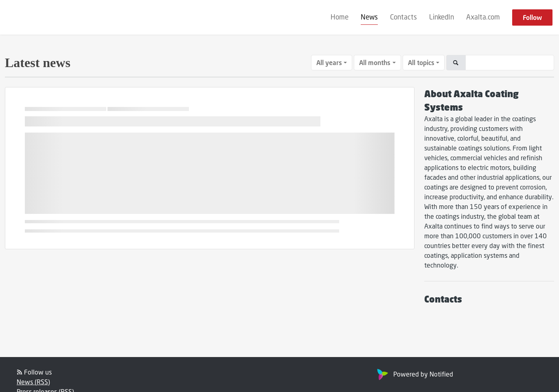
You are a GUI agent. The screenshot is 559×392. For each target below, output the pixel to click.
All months (375, 62)
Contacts (403, 17)
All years (329, 62)
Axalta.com (483, 17)
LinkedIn (442, 17)
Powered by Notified (414, 374)
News (369, 17)
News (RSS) (33, 382)
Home (340, 17)
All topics (421, 62)
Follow (532, 17)
